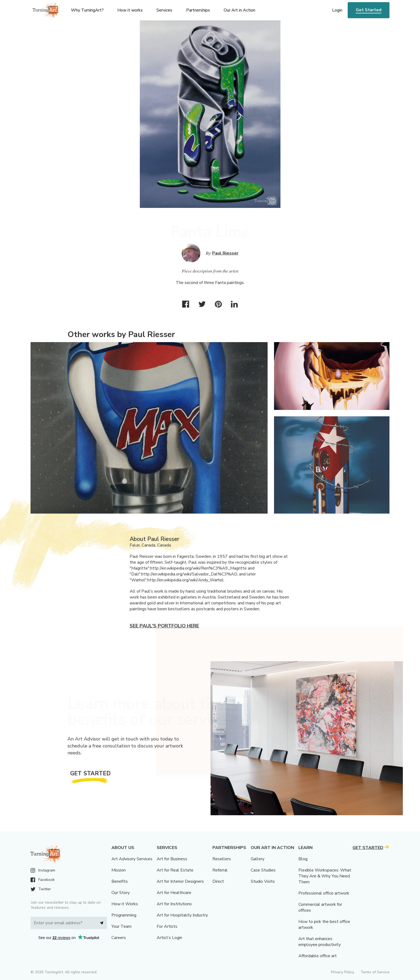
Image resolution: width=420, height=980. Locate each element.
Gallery (258, 859)
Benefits (120, 881)
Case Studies (263, 870)
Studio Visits (263, 881)
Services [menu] (164, 10)
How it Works (125, 904)
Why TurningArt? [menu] (87, 10)
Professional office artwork (324, 893)
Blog (303, 859)
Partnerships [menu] (198, 10)
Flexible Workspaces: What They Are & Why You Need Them (325, 876)
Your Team (121, 926)
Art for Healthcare (174, 893)
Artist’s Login (169, 938)
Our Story (121, 893)
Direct (218, 881)
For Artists (167, 926)
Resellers (222, 859)
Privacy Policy (343, 972)
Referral (220, 870)
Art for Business (172, 859)
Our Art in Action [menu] (239, 10)
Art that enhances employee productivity (320, 942)
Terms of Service (375, 972)
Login (337, 10)
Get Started (369, 10)
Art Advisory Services (132, 859)
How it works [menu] (130, 10)
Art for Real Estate (175, 870)
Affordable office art (318, 956)
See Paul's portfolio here (164, 626)
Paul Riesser (225, 253)
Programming (124, 915)
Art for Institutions (174, 904)
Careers (119, 938)
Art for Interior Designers (180, 881)
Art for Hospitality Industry (182, 915)
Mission (119, 870)
